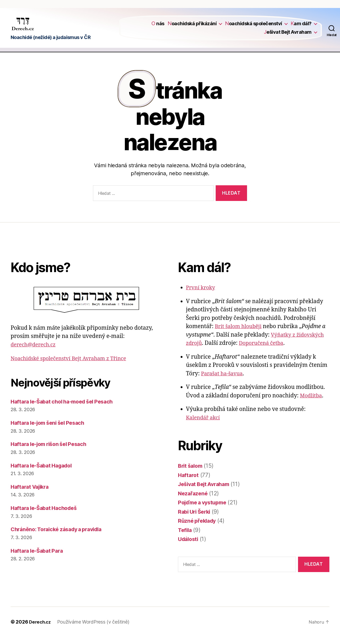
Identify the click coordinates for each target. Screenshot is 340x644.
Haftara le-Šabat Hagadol (44, 472)
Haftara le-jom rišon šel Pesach (52, 451)
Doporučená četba (264, 350)
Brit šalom (191, 473)
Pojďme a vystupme (205, 510)
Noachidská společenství (254, 27)
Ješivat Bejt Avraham (288, 35)
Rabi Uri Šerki (196, 519)
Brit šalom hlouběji (240, 334)
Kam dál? (301, 27)
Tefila (185, 537)
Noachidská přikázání (192, 27)
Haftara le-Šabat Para (39, 558)
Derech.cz (41, 629)
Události (189, 546)
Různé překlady (198, 528)
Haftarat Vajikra (32, 494)
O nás (158, 27)
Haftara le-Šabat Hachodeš (46, 515)
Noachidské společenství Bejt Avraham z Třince (73, 366)
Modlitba (312, 403)
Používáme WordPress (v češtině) (95, 629)
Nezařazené (194, 500)
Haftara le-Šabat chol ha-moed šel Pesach (66, 409)
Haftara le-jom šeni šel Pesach (51, 430)
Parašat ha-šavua (224, 381)
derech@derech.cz (35, 352)
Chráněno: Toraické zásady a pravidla (60, 536)
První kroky (202, 295)
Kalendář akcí (204, 425)
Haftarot (189, 482)
